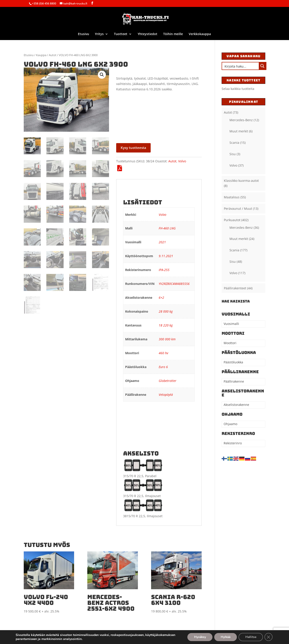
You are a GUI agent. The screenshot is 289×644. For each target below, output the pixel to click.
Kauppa (41, 55)
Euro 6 (163, 367)
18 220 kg (166, 325)
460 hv (163, 353)
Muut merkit (239, 131)
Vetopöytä (166, 395)
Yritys (99, 34)
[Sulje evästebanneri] (268, 637)
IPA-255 (164, 270)
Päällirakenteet (235, 288)
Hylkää (224, 637)
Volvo (182, 161)
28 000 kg (166, 311)
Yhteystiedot (148, 34)
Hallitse (250, 637)
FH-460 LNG (167, 228)
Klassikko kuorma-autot (241, 181)
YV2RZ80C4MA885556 (174, 284)
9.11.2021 (166, 256)
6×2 (161, 298)
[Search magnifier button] (262, 66)
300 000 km (167, 339)
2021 (162, 242)
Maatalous (232, 197)
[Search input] (241, 66)
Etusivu (83, 34)
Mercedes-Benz (241, 120)
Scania (234, 143)
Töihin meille (173, 34)
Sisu (233, 154)
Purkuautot (232, 220)
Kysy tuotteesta (133, 148)
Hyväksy (198, 637)
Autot (53, 55)
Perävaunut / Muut (238, 209)
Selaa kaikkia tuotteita (238, 89)
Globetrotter (168, 381)
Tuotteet (121, 34)
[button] (102, 75)
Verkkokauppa (200, 34)
